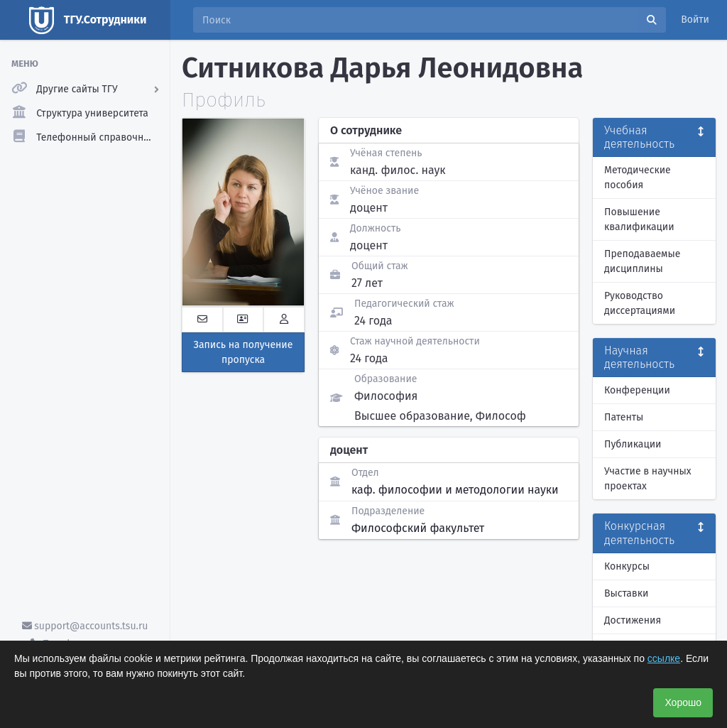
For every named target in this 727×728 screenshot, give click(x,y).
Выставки (626, 593)
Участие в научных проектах (648, 479)
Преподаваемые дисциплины (642, 261)
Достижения (633, 620)
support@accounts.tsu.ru (85, 626)
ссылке (664, 658)
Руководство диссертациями (640, 303)
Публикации (633, 444)
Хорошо (683, 702)
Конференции (637, 390)
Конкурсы (627, 566)
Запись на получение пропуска (244, 352)
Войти (695, 20)
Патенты (624, 417)
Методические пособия (638, 178)
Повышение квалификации (639, 219)
